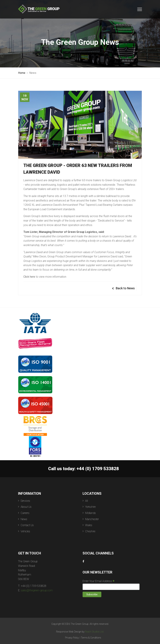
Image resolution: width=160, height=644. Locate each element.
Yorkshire (90, 507)
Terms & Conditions (91, 638)
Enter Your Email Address (98, 581)
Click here (29, 277)
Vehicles (25, 531)
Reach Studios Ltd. (94, 632)
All (87, 501)
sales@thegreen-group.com (37, 590)
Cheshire (90, 531)
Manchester (92, 519)
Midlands (90, 513)
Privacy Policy (72, 638)
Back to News (123, 288)
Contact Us (27, 525)
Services (25, 501)
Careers (25, 513)
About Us (26, 507)
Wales (89, 525)
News (24, 519)
